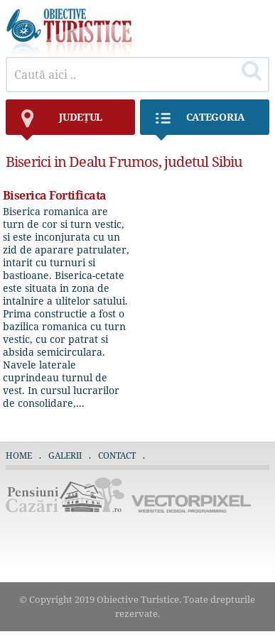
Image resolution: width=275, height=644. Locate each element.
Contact (117, 455)
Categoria (200, 122)
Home (19, 455)
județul (61, 122)
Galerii (65, 455)
